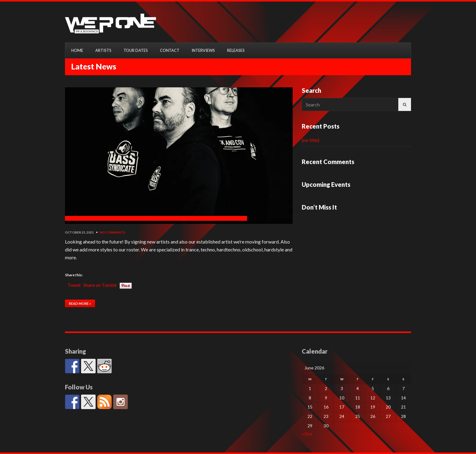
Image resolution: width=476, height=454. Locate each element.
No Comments (112, 232)
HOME (77, 50)
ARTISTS (103, 50)
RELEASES (236, 50)
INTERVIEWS (203, 50)
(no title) (311, 140)
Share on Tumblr (100, 284)
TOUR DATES (136, 50)
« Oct (307, 434)
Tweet (74, 284)
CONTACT (170, 50)
